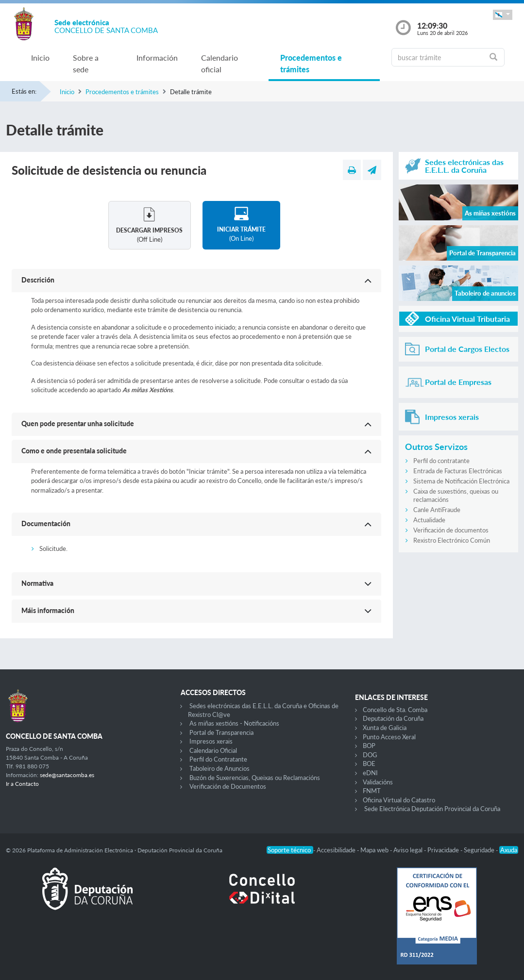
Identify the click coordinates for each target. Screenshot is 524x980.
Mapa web (375, 850)
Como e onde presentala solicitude (74, 451)
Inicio (40, 58)
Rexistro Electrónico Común (452, 540)
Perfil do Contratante (218, 759)
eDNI (370, 773)
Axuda (509, 850)
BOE (369, 764)
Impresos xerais (211, 741)
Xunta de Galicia (385, 728)
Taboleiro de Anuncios (220, 768)
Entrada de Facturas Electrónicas (458, 471)
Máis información (48, 610)
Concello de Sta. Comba (395, 710)
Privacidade (444, 850)
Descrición (38, 280)
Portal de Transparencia (221, 732)
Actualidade (429, 520)
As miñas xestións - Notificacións (234, 723)
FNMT (372, 791)
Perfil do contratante (441, 461)
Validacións (378, 782)
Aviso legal (409, 850)
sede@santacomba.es (67, 775)
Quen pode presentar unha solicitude (78, 424)
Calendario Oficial (213, 750)
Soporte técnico (290, 850)
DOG (370, 755)
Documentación (46, 523)
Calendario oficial (220, 63)
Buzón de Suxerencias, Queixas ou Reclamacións (255, 778)
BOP (369, 746)
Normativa (37, 583)
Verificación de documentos (451, 530)
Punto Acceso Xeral (389, 737)
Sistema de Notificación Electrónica (461, 481)
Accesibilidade (337, 850)
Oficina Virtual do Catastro (399, 800)
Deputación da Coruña (393, 718)
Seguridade (480, 850)
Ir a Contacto (22, 784)
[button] (503, 15)
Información (157, 58)
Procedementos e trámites (311, 63)
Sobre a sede (86, 63)
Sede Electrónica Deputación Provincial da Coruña (432, 809)
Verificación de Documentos (228, 786)
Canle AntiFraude (437, 510)
